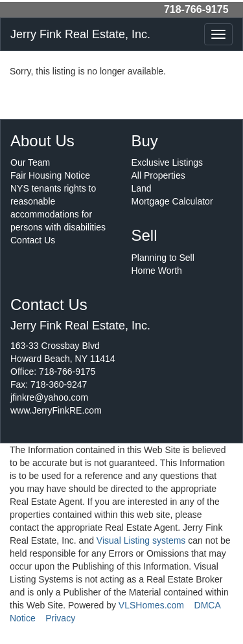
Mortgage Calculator (172, 201)
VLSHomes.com (151, 605)
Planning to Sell (163, 258)
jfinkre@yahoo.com (49, 397)
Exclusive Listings (168, 162)
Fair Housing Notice (50, 175)
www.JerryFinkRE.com (56, 410)
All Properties (158, 175)
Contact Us (33, 240)
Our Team (30, 162)
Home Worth (157, 271)
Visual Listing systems (141, 540)
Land (142, 188)
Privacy (60, 618)
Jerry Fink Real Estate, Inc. (80, 34)
